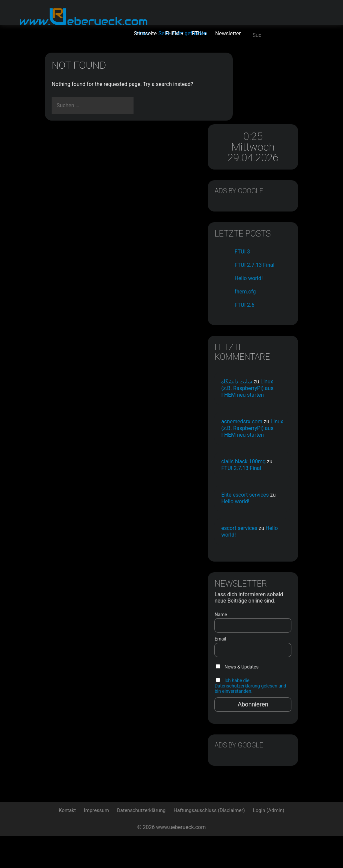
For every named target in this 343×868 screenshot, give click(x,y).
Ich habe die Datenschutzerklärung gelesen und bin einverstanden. (264, 713)
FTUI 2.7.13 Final (266, 470)
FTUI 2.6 (271, 260)
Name (248, 639)
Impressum (96, 843)
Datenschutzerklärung (141, 843)
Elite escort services (261, 503)
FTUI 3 (269, 200)
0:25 (266, 65)
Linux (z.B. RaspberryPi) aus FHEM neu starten (265, 363)
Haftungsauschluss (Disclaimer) (209, 843)
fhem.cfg (272, 247)
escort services (266, 540)
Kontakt (67, 843)
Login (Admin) (268, 843)
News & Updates (264, 691)
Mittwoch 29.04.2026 (266, 86)
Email (247, 663)
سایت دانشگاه (264, 347)
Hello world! (275, 234)
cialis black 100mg (261, 463)
